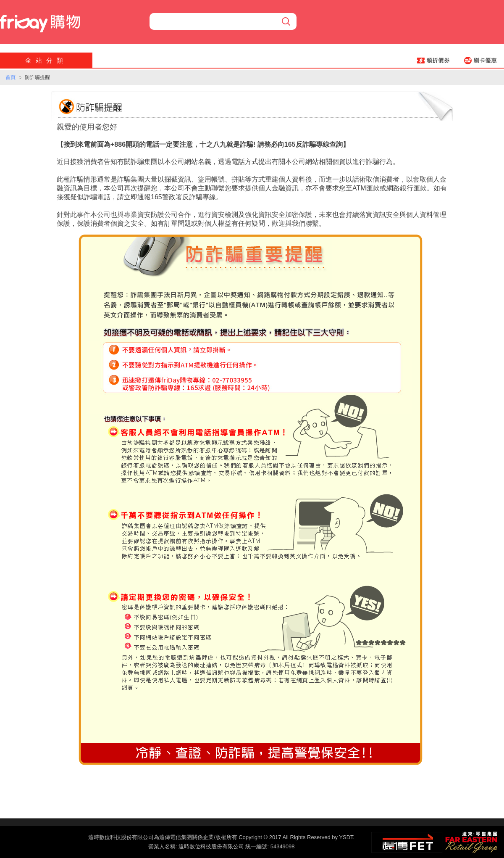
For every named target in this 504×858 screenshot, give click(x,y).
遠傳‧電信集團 (407, 842)
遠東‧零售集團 (470, 841)
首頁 (10, 77)
